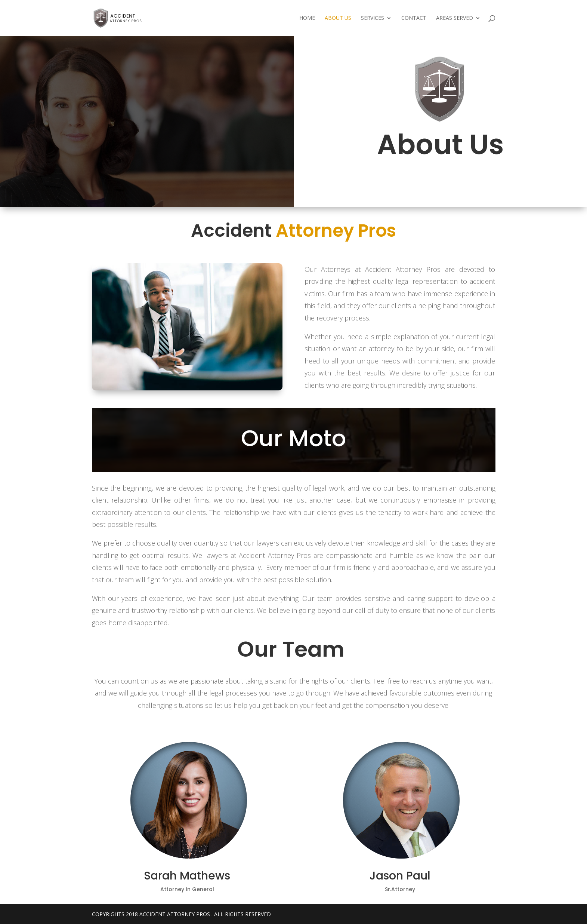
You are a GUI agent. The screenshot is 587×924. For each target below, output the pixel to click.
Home (307, 18)
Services (373, 18)
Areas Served (455, 18)
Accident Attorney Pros (175, 914)
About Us (338, 18)
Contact (414, 18)
